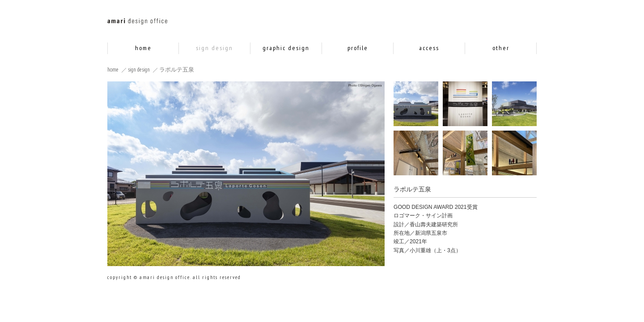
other (501, 48)
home (143, 48)
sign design (214, 48)
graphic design (286, 48)
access (429, 48)
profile (358, 48)
